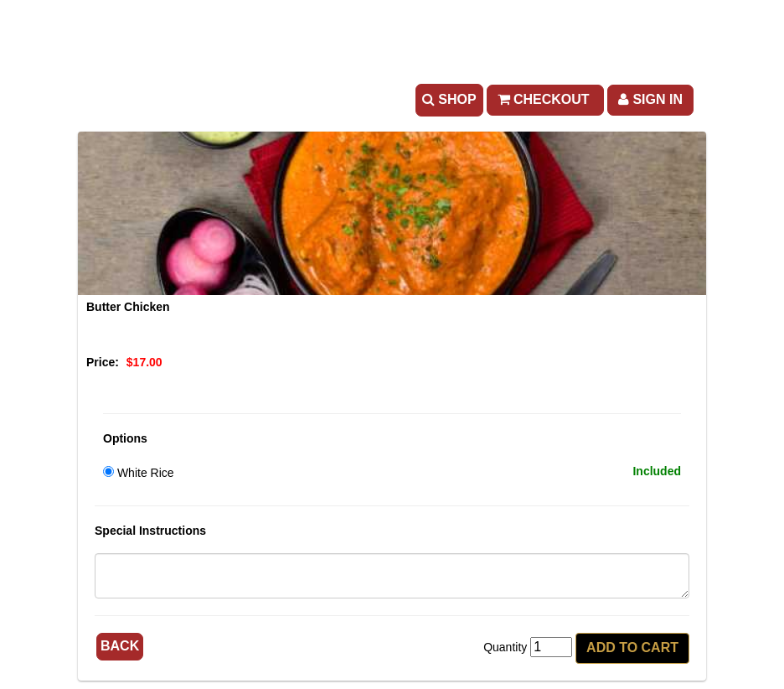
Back (120, 646)
